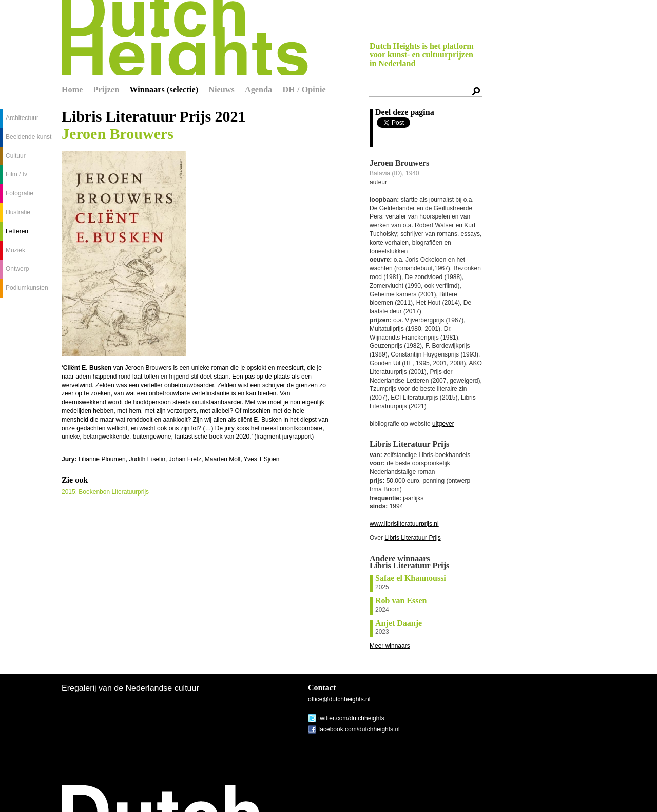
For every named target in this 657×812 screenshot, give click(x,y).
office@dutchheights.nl (339, 699)
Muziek (15, 250)
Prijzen (107, 90)
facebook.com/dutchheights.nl (359, 729)
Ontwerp (17, 269)
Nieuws (221, 90)
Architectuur (22, 118)
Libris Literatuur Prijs (412, 538)
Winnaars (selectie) (164, 90)
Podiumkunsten (27, 288)
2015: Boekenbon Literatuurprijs (105, 492)
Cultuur (16, 156)
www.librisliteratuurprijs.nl (404, 524)
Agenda (258, 90)
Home (72, 90)
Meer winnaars (390, 646)
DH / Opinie (304, 90)
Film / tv (16, 174)
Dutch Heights (185, 38)
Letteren (17, 231)
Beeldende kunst (28, 137)
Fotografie (20, 193)
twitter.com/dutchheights (351, 718)
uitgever (443, 424)
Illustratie (18, 212)
